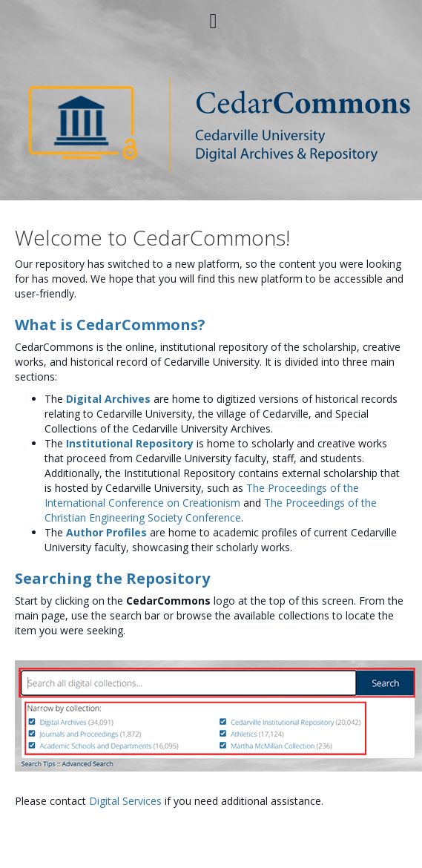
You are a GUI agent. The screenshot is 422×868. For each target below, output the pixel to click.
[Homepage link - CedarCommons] (211, 124)
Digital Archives (108, 399)
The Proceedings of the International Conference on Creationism (202, 495)
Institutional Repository (130, 443)
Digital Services (125, 801)
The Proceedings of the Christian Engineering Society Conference (211, 510)
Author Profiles (106, 532)
